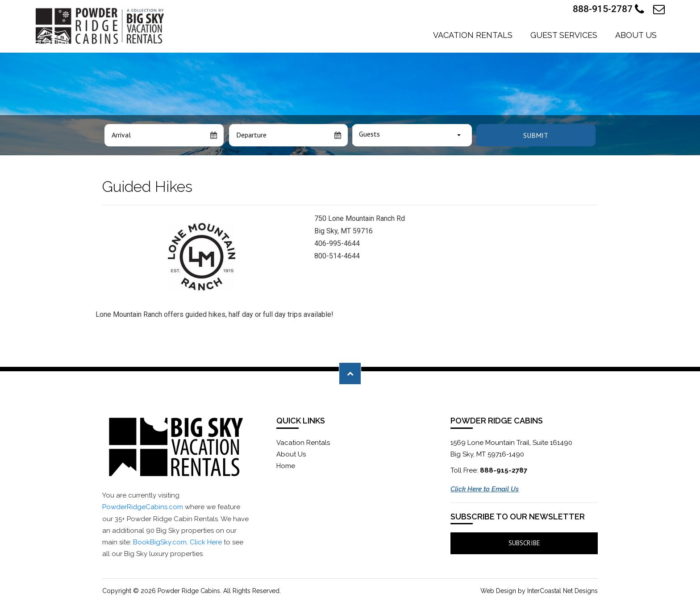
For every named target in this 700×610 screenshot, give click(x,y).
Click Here (206, 542)
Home (286, 466)
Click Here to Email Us (485, 489)
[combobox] (412, 135)
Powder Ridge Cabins (101, 26)
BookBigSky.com (160, 542)
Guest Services (564, 35)
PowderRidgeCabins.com (143, 507)
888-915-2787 (608, 9)
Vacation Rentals (473, 35)
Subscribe (524, 543)
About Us (636, 35)
